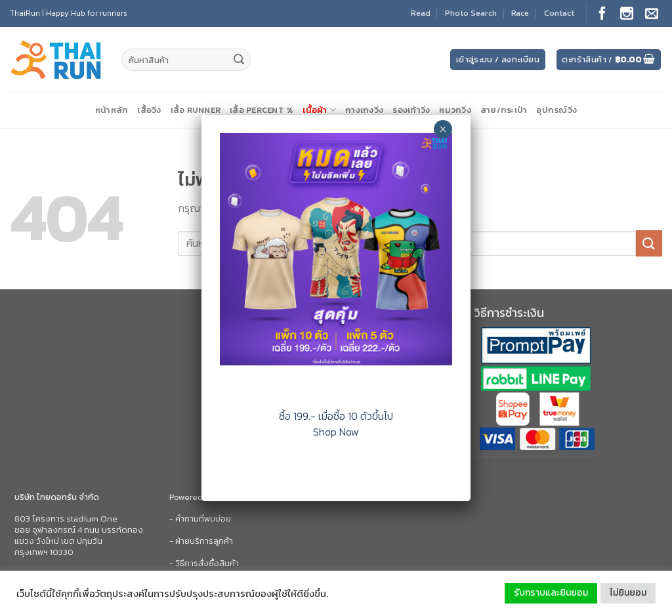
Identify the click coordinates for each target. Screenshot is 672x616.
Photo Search (471, 13)
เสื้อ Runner (196, 110)
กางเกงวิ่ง (364, 110)
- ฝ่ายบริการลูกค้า (201, 541)
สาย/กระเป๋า (504, 110)
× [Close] (443, 129)
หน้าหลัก (112, 110)
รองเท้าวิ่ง (411, 110)
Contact (559, 13)
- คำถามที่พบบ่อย (200, 519)
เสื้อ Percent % (262, 110)
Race (520, 13)
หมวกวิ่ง (455, 110)
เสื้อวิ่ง (149, 110)
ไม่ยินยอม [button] (628, 593)
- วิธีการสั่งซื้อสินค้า (204, 563)
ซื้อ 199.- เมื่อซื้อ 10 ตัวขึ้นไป (336, 416)
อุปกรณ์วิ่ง (556, 110)
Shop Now (336, 432)
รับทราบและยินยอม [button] (551, 593)
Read (421, 13)
